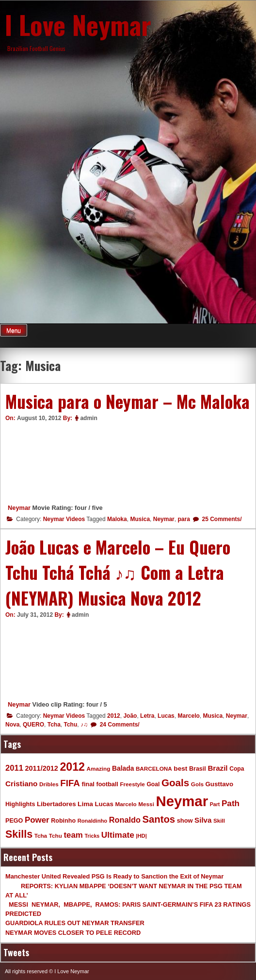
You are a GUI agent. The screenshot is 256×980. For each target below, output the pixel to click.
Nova (12, 725)
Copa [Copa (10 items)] (237, 769)
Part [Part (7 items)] (215, 804)
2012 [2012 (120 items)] (72, 767)
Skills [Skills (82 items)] (19, 834)
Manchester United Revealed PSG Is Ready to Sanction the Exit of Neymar (114, 876)
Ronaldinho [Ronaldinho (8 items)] (93, 821)
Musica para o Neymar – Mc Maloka (128, 401)
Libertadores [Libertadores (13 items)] (56, 804)
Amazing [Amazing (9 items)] (99, 769)
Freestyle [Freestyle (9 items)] (132, 784)
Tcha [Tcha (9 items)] (41, 836)
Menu (14, 331)
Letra (147, 716)
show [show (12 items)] (185, 820)
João (130, 716)
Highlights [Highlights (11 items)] (20, 804)
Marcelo (188, 716)
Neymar (19, 508)
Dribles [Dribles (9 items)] (49, 784)
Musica (140, 519)
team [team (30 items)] (73, 835)
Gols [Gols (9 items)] (197, 784)
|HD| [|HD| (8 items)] (141, 836)
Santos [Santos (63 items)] (159, 819)
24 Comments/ (119, 725)
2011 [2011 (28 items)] (14, 768)
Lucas (166, 716)
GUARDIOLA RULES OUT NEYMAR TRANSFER (75, 923)
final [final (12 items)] (88, 784)
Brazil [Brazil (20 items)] (217, 768)
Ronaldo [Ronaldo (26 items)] (125, 820)
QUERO (33, 725)
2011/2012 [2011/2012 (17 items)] (41, 768)
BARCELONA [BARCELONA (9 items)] (154, 769)
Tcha (54, 725)
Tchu (71, 725)
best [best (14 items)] (180, 769)
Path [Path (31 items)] (231, 803)
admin (88, 418)
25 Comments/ (221, 519)
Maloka (117, 519)
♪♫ (84, 725)
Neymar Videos (64, 519)
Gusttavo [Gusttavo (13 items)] (219, 784)
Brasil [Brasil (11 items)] (198, 769)
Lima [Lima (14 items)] (85, 804)
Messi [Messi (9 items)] (146, 804)
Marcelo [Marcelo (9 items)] (126, 804)
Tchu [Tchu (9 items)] (56, 836)
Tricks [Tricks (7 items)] (92, 836)
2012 (114, 716)
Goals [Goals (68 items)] (175, 783)
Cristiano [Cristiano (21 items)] (21, 784)
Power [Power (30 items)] (37, 820)
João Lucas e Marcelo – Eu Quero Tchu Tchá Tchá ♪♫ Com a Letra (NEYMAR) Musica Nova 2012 (118, 572)
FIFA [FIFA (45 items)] (70, 783)
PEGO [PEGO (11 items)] (14, 821)
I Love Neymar (78, 24)
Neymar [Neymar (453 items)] (182, 801)
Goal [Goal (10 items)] (153, 784)
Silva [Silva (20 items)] (203, 820)
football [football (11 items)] (107, 784)
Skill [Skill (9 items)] (219, 820)
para (184, 519)
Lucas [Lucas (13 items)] (104, 804)
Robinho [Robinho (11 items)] (63, 821)
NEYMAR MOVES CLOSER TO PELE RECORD (73, 933)
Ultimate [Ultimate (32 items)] (118, 835)
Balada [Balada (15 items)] (123, 768)
